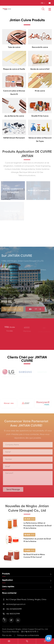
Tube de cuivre (14, 47)
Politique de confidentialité (28, 635)
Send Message (14, 489)
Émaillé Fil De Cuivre (40, 116)
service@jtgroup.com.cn (16, 604)
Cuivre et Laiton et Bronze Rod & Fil (14, 92)
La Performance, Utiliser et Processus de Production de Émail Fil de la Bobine (38, 526)
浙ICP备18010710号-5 (30, 632)
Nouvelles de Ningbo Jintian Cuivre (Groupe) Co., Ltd (27, 509)
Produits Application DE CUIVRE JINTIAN (27, 155)
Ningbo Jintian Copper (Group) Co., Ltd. (32, 629)
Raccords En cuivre (40, 47)
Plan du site (7, 635)
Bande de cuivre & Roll (40, 69)
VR (34, 309)
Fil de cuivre (40, 91)
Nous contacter (9, 593)
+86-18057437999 (13, 614)
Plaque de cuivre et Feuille (14, 69)
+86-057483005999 (14, 609)
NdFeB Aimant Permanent (14, 138)
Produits (6, 574)
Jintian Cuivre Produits (27, 20)
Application (7, 580)
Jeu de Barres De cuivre (14, 116)
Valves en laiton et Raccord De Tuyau (40, 139)
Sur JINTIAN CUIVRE (16, 256)
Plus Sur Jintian (11, 309)
